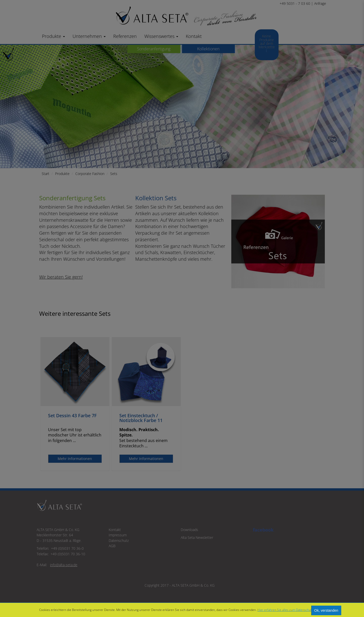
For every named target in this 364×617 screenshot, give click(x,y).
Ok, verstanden (326, 610)
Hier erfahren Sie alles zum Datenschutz (285, 610)
